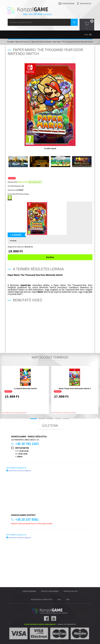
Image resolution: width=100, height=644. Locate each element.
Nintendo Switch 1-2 (23, 42)
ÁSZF (59, 599)
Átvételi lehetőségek (50, 591)
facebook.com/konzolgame (20, 470)
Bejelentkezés (86, 4)
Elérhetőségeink (68, 4)
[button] (86, 35)
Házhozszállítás (71, 591)
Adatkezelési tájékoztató (42, 599)
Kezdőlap (11, 42)
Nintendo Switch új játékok (41, 42)
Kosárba (50, 257)
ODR (68, 599)
